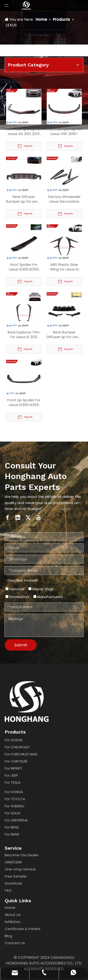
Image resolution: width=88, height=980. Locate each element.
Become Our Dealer (22, 855)
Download (13, 883)
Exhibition (13, 922)
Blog (8, 936)
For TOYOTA (15, 799)
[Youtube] (38, 517)
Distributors (17, 597)
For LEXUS (13, 813)
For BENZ (12, 827)
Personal (15, 589)
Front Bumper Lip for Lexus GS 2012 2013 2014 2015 (24, 131)
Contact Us (15, 943)
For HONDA (14, 792)
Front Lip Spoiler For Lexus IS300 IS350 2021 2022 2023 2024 (24, 402)
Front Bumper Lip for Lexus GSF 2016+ (64, 131)
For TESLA (13, 782)
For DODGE (14, 740)
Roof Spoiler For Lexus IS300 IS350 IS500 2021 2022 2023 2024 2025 (24, 267)
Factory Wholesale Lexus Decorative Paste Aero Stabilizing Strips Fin (64, 199)
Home (10, 908)
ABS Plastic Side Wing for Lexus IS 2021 (64, 267)
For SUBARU (14, 806)
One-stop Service (20, 869)
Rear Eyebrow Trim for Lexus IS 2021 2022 (24, 335)
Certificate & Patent (23, 929)
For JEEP (11, 775)
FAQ (8, 890)
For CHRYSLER (16, 761)
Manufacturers (48, 597)
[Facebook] (8, 517)
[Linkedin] (18, 517)
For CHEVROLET (17, 747)
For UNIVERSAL (16, 820)
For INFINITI (13, 768)
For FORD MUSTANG (21, 754)
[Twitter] (28, 517)
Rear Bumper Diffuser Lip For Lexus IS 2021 (64, 335)
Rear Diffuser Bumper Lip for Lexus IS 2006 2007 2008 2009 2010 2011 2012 (24, 199)
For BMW (12, 834)
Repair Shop (41, 589)
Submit (21, 645)
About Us (13, 915)
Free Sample (16, 876)
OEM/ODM (13, 862)
